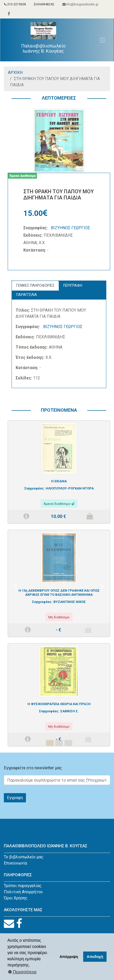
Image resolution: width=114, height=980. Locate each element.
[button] (15, 587)
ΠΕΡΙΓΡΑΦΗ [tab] (73, 285)
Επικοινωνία (15, 863)
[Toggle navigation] (102, 40)
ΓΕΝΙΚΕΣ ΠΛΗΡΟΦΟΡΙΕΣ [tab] (35, 285)
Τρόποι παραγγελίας (23, 886)
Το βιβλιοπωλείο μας (24, 857)
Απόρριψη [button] (69, 957)
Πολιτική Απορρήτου (23, 892)
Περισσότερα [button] (22, 972)
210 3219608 (15, 4)
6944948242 (44, 4)
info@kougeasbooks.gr (80, 4)
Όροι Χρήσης (16, 898)
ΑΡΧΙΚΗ (15, 73)
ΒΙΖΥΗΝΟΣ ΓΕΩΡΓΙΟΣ (70, 228)
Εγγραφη (15, 798)
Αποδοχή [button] (95, 957)
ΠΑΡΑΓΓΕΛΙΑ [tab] (27, 295)
